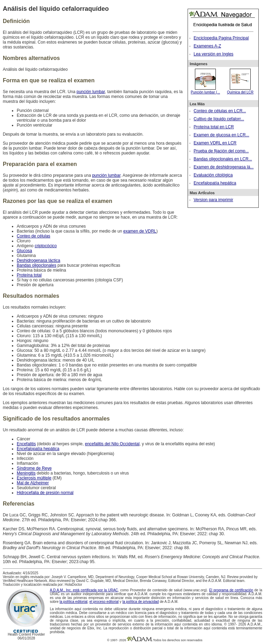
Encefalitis (26, 444)
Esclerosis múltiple (34, 478)
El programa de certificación (231, 590)
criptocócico (46, 246)
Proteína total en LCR (214, 127)
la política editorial (74, 602)
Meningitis (26, 473)
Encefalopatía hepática (215, 183)
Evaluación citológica (213, 175)
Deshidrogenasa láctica (39, 260)
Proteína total (29, 275)
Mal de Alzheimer (33, 483)
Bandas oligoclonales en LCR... (223, 159)
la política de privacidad (141, 602)
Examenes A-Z (207, 46)
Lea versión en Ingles (213, 54)
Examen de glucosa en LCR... (221, 135)
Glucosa (24, 251)
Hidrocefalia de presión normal (45, 493)
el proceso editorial (104, 602)
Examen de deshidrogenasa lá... (224, 167)
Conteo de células (33, 236)
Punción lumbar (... (205, 90)
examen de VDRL (140, 231)
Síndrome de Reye (34, 468)
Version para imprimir (213, 200)
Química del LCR (240, 90)
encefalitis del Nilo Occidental (112, 444)
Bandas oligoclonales (36, 265)
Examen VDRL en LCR (215, 143)
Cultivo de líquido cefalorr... (219, 119)
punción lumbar (90, 92)
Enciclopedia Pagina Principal (221, 38)
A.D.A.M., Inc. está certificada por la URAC (84, 590)
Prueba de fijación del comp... (221, 151)
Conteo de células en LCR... (220, 111)
